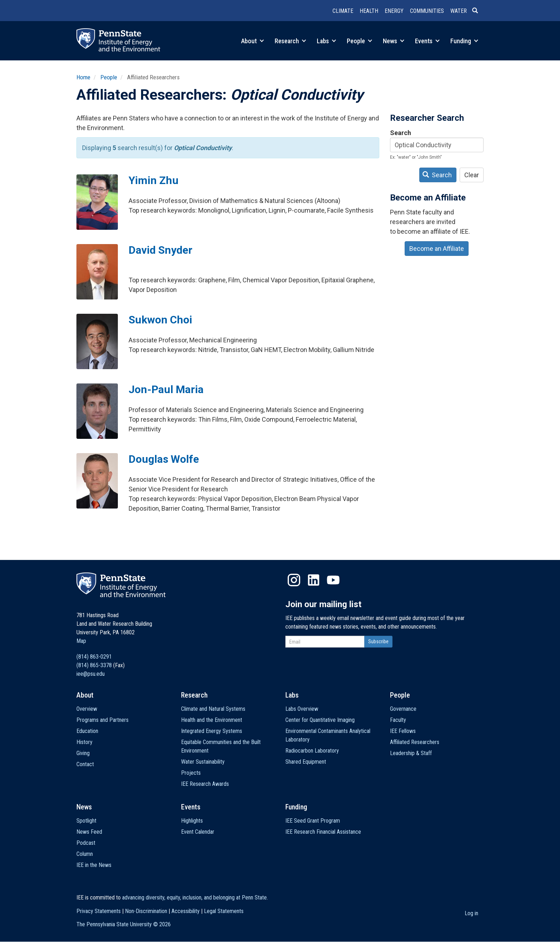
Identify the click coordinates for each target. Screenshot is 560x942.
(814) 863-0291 (94, 657)
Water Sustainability (203, 762)
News (394, 41)
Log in (471, 913)
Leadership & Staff (411, 753)
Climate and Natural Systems (213, 709)
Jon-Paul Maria (166, 389)
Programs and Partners (102, 720)
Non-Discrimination (146, 911)
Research (290, 41)
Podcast (86, 843)
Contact (85, 764)
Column (85, 854)
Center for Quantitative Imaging (320, 720)
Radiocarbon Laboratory (312, 751)
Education (87, 731)
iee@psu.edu (91, 674)
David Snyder (161, 250)
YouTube (333, 580)
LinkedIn (314, 580)
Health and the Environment (212, 720)
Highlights (192, 821)
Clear (472, 175)
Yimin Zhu (154, 180)
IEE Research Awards (205, 784)
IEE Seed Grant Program (313, 821)
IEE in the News (94, 865)
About (252, 41)
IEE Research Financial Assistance (323, 832)
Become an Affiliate (437, 249)
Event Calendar (198, 832)
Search (401, 133)
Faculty (398, 720)
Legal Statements (224, 911)
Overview (87, 709)
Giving (83, 753)
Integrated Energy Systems (212, 731)
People (359, 41)
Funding (464, 41)
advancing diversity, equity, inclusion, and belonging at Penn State (194, 898)
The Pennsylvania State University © (124, 924)
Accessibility (186, 911)
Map (81, 641)
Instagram (294, 580)
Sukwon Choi (160, 320)
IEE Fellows (403, 731)
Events (427, 41)
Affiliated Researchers (415, 742)
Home (83, 77)
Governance (403, 709)
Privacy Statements (99, 911)
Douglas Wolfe (164, 459)
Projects (191, 773)
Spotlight (86, 821)
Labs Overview (302, 709)
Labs (326, 41)
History (84, 742)
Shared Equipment (306, 762)
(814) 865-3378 (94, 665)
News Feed (89, 832)
